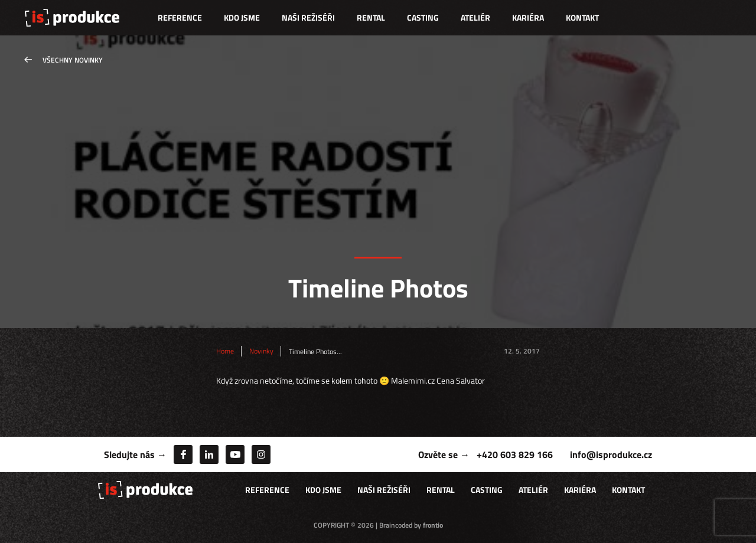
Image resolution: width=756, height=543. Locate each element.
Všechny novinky (73, 60)
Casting (423, 17)
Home (225, 351)
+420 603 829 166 (515, 454)
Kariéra (528, 17)
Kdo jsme (242, 17)
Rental (371, 17)
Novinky (261, 351)
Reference (180, 17)
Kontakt (582, 17)
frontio (433, 525)
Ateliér (475, 17)
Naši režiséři (308, 17)
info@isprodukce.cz (611, 454)
